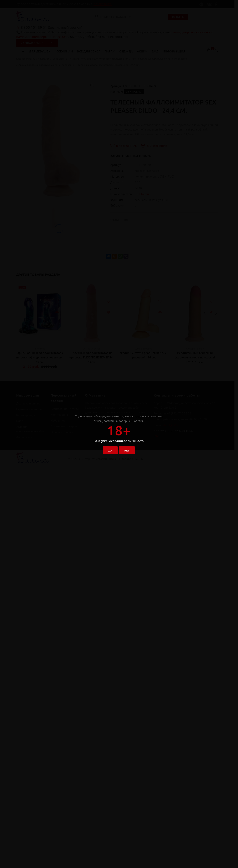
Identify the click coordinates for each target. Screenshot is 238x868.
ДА (109, 449)
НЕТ (128, 449)
